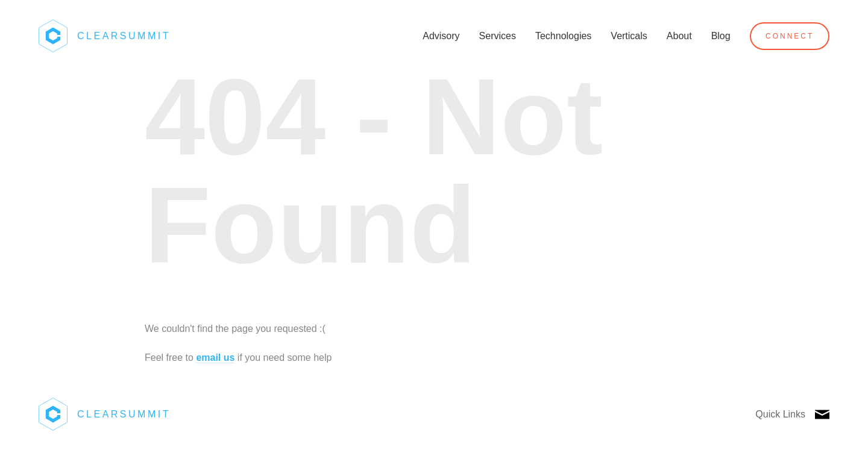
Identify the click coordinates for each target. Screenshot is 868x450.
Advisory (441, 36)
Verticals (629, 36)
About (679, 36)
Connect (790, 36)
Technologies (563, 36)
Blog (721, 36)
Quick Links (780, 414)
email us (215, 358)
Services (498, 36)
